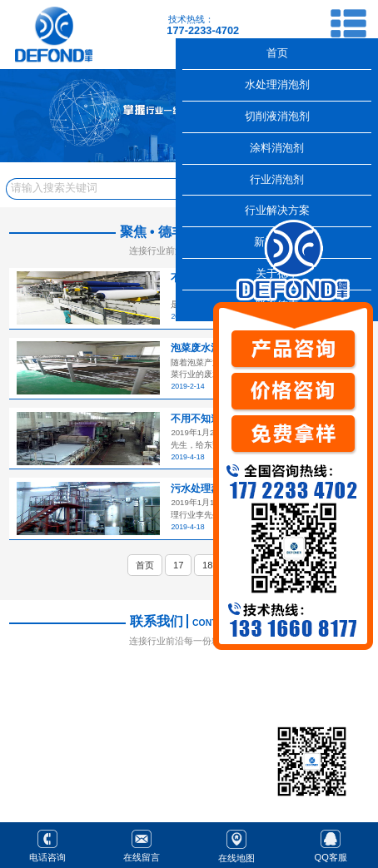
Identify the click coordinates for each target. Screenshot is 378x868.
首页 (145, 565)
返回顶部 (358, 800)
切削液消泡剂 (277, 116)
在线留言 (142, 844)
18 (207, 565)
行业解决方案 (277, 210)
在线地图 (236, 844)
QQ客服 (331, 844)
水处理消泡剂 (277, 84)
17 (178, 565)
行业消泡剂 (277, 179)
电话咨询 (47, 844)
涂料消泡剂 (277, 148)
